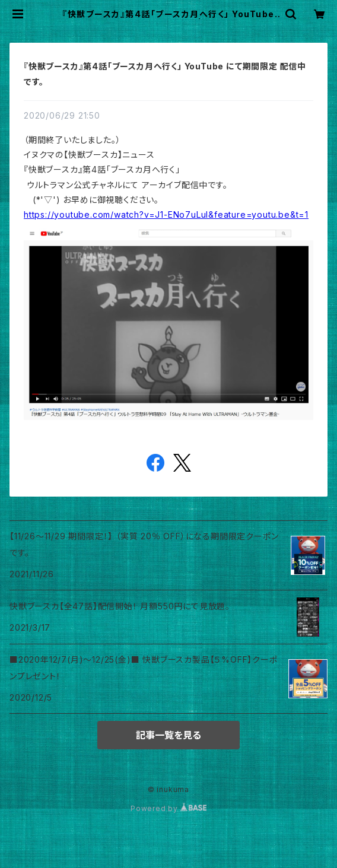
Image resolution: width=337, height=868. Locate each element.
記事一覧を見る (168, 735)
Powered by (168, 808)
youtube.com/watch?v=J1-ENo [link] (166, 214)
